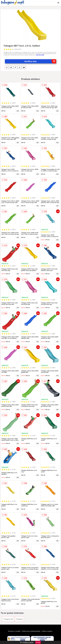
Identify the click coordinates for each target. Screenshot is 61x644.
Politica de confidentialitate (31, 631)
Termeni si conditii (14, 631)
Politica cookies (47, 631)
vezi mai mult (40, 55)
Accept (38, 642)
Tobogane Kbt (8, 619)
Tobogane (19, 619)
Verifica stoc (40, 61)
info (18, 111)
